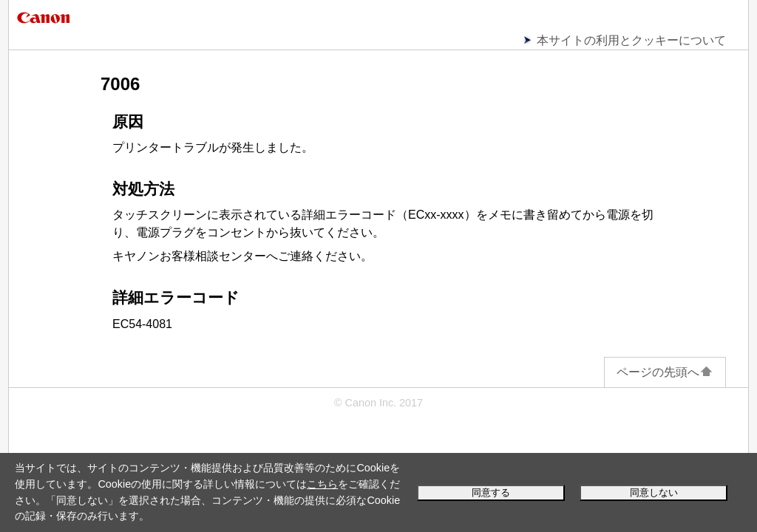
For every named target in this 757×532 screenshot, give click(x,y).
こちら (322, 484)
